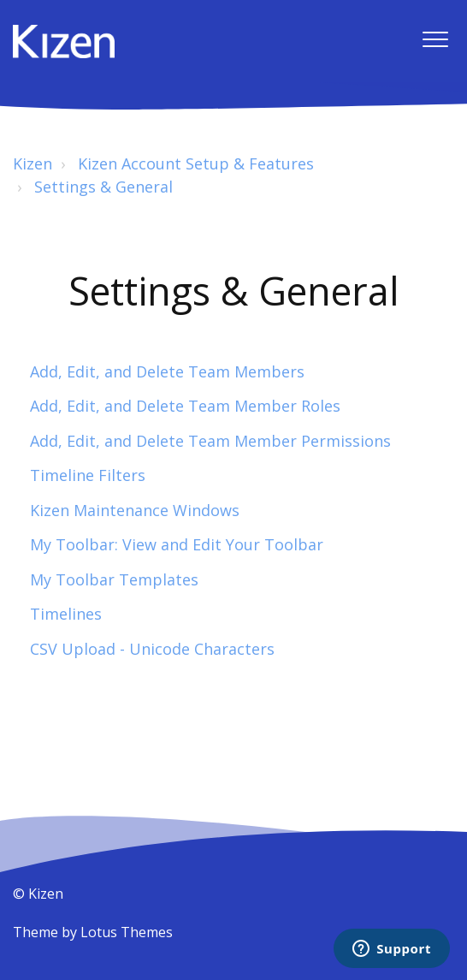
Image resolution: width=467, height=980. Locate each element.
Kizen (33, 163)
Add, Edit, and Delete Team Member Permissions (210, 441)
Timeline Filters (88, 475)
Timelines (66, 614)
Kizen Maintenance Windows (135, 510)
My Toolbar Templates (114, 579)
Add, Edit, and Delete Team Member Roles (185, 406)
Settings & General (103, 187)
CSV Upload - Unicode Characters (152, 649)
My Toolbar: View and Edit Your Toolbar (177, 544)
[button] (435, 40)
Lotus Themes (127, 932)
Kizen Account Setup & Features (196, 163)
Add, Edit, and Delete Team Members (167, 371)
